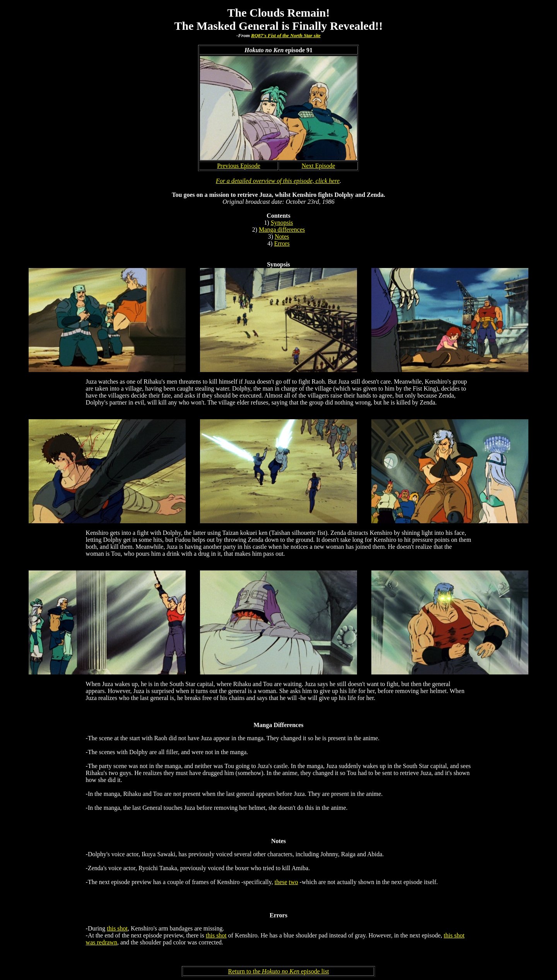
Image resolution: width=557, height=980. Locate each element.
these (281, 882)
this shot (117, 928)
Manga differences (282, 230)
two (294, 882)
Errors (282, 243)
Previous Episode (239, 166)
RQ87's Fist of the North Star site (286, 35)
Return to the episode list (279, 971)
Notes (282, 236)
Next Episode (319, 166)
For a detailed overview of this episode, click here (278, 181)
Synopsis (282, 223)
